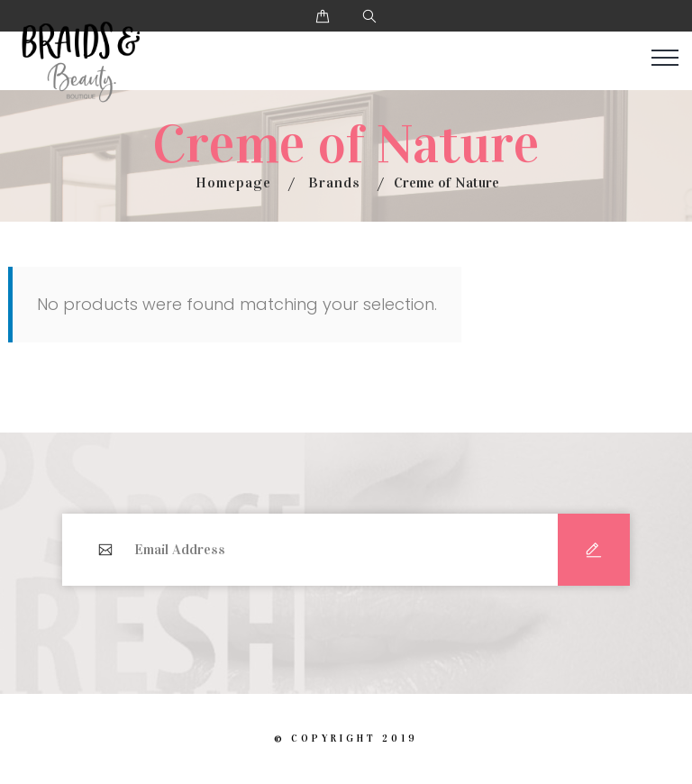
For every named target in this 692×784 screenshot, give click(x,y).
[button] (323, 16)
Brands (334, 182)
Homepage (233, 182)
